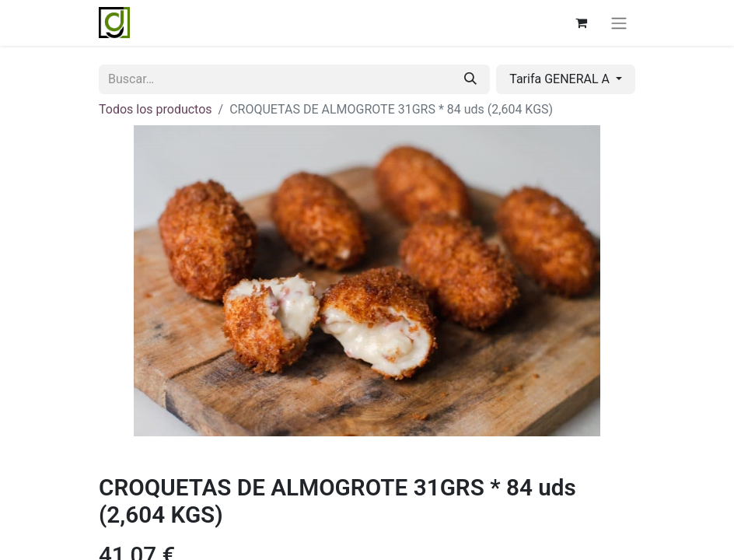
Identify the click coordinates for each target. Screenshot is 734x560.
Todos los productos (156, 109)
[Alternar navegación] (619, 23)
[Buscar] (470, 79)
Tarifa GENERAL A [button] (561, 79)
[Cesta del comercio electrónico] (581, 23)
